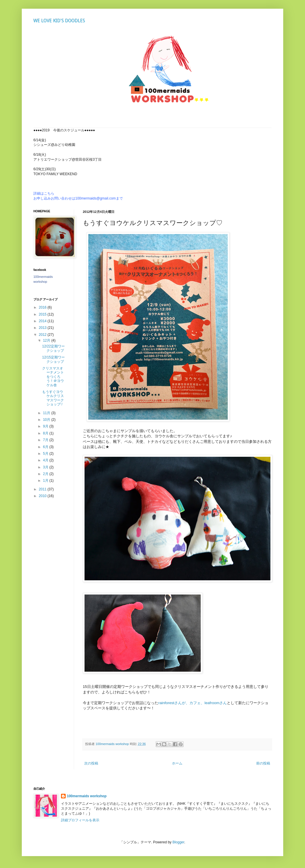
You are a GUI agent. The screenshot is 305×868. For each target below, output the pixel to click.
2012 (43, 335)
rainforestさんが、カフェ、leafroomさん (193, 703)
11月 (47, 413)
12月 (47, 340)
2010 (43, 496)
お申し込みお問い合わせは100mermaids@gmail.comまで (78, 198)
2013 (43, 328)
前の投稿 (263, 763)
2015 (43, 314)
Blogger (178, 842)
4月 (46, 460)
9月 (46, 426)
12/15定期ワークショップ (53, 359)
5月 (46, 454)
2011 (43, 489)
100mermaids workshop (87, 796)
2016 (43, 307)
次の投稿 (91, 763)
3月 (46, 467)
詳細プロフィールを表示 (80, 820)
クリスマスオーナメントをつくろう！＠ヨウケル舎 (53, 377)
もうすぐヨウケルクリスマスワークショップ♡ (53, 398)
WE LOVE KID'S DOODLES (59, 21)
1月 (46, 481)
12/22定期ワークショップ (53, 348)
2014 (43, 321)
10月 (47, 420)
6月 (46, 447)
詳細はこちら (44, 193)
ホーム (177, 763)
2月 (46, 474)
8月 (46, 433)
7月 (46, 440)
